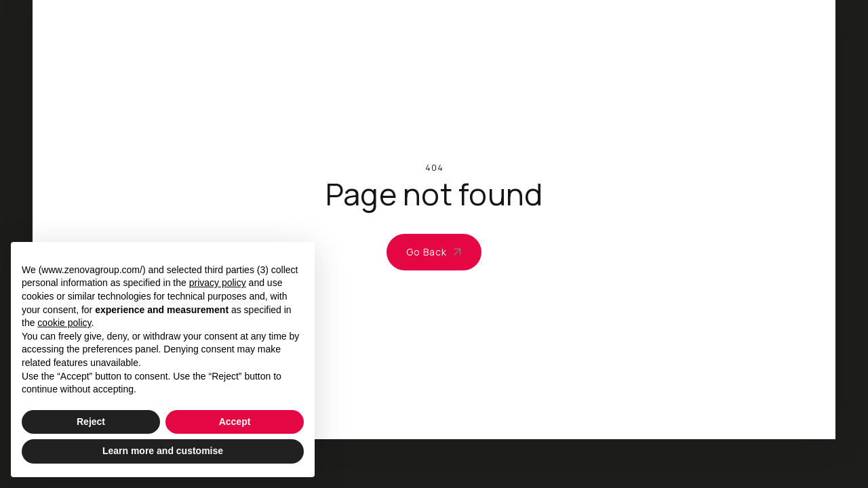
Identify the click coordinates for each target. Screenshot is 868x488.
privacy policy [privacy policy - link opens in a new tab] (218, 283)
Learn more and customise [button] (163, 451)
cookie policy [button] (64, 323)
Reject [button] (91, 422)
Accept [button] (235, 422)
